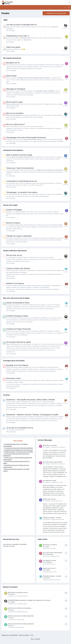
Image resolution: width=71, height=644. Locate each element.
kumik (12, 610)
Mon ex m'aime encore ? (16, 124)
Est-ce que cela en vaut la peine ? (53, 462)
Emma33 (48, 519)
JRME (5, 20)
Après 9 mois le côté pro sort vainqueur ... (20, 608)
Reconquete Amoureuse (12, 58)
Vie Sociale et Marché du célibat (18, 342)
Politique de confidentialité (10, 635)
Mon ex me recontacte (15, 113)
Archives (7, 395)
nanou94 (12, 546)
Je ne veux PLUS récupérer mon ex (20, 428)
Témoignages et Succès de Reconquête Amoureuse (26, 137)
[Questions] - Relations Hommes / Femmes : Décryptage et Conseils (32, 415)
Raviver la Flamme (13, 223)
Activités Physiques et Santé (17, 316)
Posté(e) (58, 447)
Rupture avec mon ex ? (50, 499)
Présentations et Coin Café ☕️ (18, 36)
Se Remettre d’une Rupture (13, 150)
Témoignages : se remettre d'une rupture (22, 192)
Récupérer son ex (13, 63)
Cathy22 (48, 447)
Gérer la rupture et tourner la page (19, 155)
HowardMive (23, 544)
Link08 (47, 546)
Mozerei (13, 594)
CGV (32, 635)
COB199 (47, 501)
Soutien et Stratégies (14, 210)
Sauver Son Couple (10, 205)
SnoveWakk (15, 544)
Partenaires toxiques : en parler (52, 518)
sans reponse (7, 544)
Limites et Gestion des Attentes (18, 268)
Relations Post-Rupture (15, 283)
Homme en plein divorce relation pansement (21, 616)
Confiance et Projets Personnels (18, 329)
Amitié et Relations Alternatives (15, 251)
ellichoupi (6, 546)
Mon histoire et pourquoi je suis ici (18, 592)
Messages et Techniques (16, 89)
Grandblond (49, 562)
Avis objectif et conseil (49, 481)
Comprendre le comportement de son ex (22, 181)
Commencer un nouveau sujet (56, 13)
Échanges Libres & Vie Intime (14, 361)
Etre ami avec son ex (14, 255)
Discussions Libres (13, 378)
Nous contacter (36, 639)
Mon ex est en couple (14, 102)
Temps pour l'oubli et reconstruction (20, 168)
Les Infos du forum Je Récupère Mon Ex (22, 25)
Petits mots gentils (13, 47)
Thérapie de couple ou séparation (19, 236)
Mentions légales (24, 635)
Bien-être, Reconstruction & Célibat (16, 298)
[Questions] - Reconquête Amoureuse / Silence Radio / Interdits (30, 400)
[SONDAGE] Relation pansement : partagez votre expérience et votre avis (29, 600)
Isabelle (13, 602)
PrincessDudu (49, 554)
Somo (12, 618)
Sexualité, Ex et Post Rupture (17, 365)
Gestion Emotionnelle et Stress (18, 303)
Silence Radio (11, 76)
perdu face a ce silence (50, 445)
